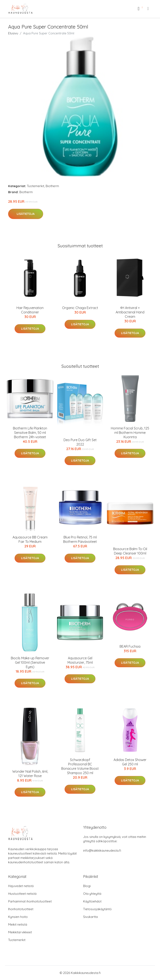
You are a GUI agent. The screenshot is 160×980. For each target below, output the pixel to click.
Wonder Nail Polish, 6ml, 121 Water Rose (30, 774)
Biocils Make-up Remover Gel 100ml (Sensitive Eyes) (30, 662)
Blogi (87, 886)
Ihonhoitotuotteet (21, 909)
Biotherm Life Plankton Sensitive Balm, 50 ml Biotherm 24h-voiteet (30, 433)
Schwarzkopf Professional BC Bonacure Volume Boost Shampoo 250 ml (80, 766)
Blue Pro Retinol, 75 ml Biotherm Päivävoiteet (80, 539)
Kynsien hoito (18, 917)
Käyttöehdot (92, 901)
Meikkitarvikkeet (20, 932)
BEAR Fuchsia (130, 646)
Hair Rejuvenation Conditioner (30, 310)
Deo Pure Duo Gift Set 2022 (80, 442)
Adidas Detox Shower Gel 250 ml (130, 762)
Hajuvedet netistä (21, 886)
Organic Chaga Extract (80, 308)
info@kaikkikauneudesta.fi (102, 850)
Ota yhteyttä (92, 894)
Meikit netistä (18, 924)
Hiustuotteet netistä (22, 894)
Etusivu (13, 33)
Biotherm (52, 186)
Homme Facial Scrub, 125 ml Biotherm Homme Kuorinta (130, 433)
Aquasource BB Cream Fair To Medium (30, 539)
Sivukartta (90, 917)
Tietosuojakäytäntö (97, 909)
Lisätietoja (26, 214)
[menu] (148, 9)
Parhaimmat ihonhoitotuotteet (30, 901)
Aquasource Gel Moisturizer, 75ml (80, 660)
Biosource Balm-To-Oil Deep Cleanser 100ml (130, 551)
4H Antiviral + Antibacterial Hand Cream (130, 312)
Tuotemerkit (36, 186)
